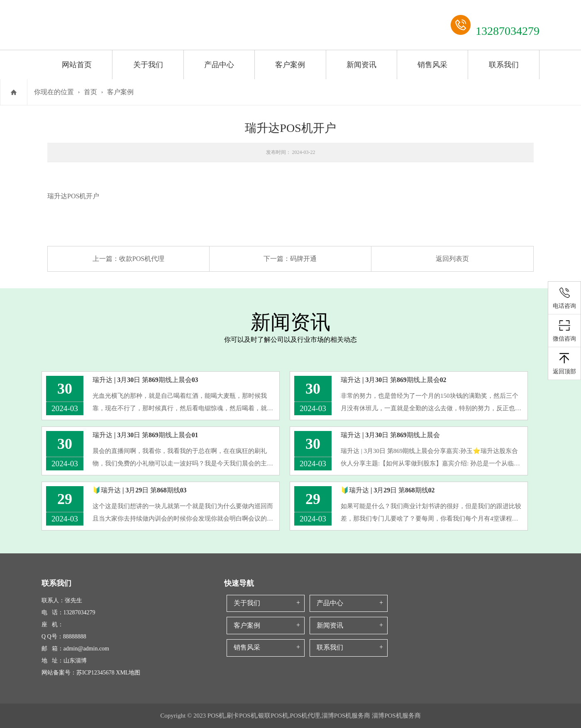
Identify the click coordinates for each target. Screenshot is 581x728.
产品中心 (219, 65)
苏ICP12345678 (95, 673)
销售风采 (432, 65)
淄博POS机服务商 (396, 716)
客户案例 (290, 65)
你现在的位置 (54, 92)
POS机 (77, 196)
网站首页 (77, 65)
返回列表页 (452, 259)
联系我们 (504, 65)
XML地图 (128, 673)
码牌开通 (303, 259)
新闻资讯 (361, 65)
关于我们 (148, 65)
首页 (90, 92)
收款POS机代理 (142, 259)
